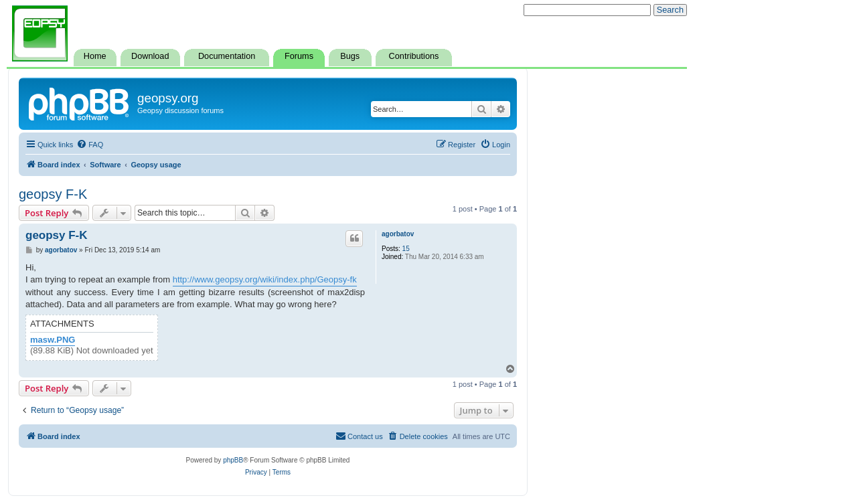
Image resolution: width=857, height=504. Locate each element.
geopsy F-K (53, 194)
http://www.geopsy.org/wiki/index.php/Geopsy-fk (265, 279)
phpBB (233, 460)
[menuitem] (90, 145)
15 (406, 249)
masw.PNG (53, 340)
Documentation (227, 56)
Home (95, 56)
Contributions (414, 56)
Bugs (350, 56)
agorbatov (398, 234)
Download (150, 56)
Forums (299, 56)
